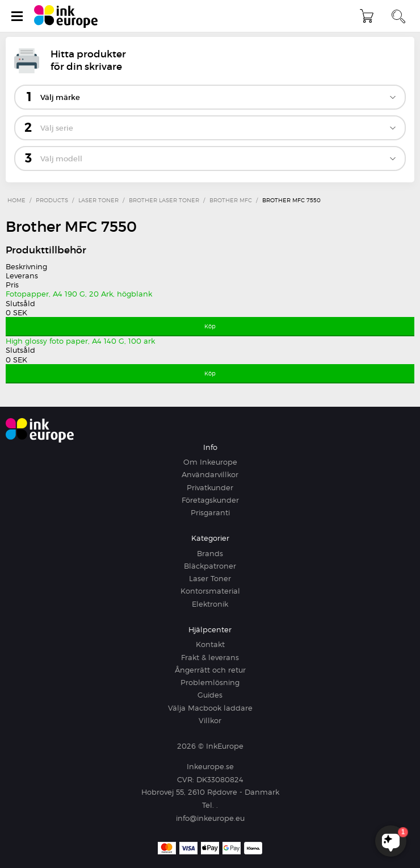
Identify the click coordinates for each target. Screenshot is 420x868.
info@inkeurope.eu (210, 818)
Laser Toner (210, 578)
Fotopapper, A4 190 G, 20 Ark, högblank (79, 294)
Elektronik (210, 604)
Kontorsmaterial (210, 591)
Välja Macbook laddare (210, 708)
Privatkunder (210, 487)
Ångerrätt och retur (210, 670)
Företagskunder (210, 500)
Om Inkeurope (210, 462)
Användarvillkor (210, 474)
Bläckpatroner (210, 566)
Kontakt (210, 644)
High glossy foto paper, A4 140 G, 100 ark (80, 341)
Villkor (210, 720)
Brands (210, 553)
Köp (210, 326)
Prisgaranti (210, 512)
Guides (210, 695)
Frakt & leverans (210, 657)
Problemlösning (210, 682)
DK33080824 (220, 779)
